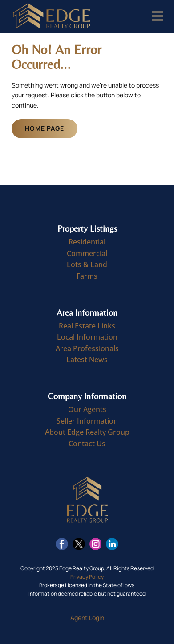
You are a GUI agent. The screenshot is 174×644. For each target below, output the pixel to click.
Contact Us (87, 444)
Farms (87, 276)
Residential (87, 242)
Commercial (87, 253)
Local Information (87, 337)
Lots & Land (87, 264)
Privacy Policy (87, 577)
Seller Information (87, 421)
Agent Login (87, 618)
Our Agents (87, 409)
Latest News (87, 360)
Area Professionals (87, 348)
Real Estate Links (87, 326)
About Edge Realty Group (87, 432)
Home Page (45, 128)
